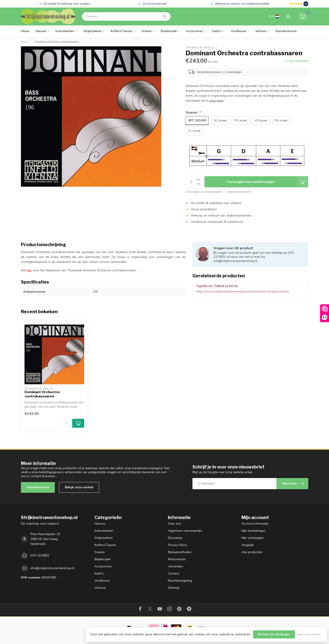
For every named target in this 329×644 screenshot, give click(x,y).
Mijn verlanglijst (252, 538)
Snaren (147, 31)
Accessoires (195, 31)
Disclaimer (175, 538)
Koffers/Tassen (122, 31)
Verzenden (176, 566)
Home (25, 31)
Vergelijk (248, 545)
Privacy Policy (178, 545)
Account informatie (255, 524)
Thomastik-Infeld (200, 48)
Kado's (217, 31)
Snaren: (193, 112)
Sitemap (174, 588)
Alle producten (252, 552)
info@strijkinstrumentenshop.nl (52, 568)
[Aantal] (67, 423)
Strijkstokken (92, 31)
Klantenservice (286, 31)
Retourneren (177, 559)
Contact (174, 573)
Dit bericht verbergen (274, 634)
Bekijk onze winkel (79, 487)
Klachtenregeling (180, 581)
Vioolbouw (238, 31)
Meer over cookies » (310, 634)
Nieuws (41, 31)
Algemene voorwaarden (185, 531)
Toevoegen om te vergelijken (204, 192)
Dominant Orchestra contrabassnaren (57, 42)
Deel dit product (239, 192)
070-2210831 (40, 555)
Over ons (174, 524)
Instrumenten (65, 31)
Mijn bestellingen (253, 531)
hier (29, 270)
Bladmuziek (169, 31)
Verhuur (261, 31)
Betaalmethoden (180, 552)
